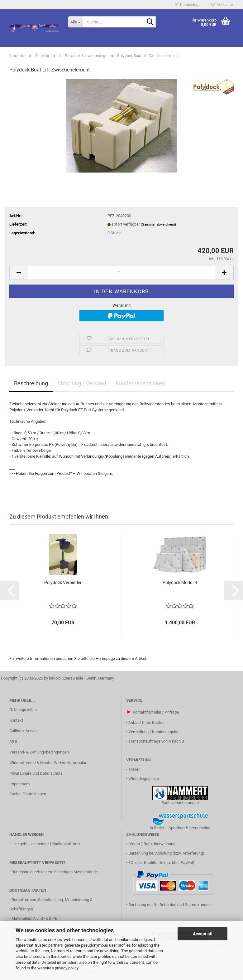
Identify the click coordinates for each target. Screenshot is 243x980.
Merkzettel (222, 5)
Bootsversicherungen (180, 803)
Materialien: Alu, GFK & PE (34, 918)
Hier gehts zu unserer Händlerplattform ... (48, 844)
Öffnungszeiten (23, 710)
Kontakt (16, 720)
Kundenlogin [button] (188, 5)
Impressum (19, 784)
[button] (19, 273)
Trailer (134, 769)
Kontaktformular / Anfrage (156, 712)
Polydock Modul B (180, 583)
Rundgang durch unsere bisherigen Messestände (55, 872)
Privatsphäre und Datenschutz (36, 773)
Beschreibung (31, 383)
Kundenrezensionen (140, 383)
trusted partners (49, 945)
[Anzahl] (121, 273)
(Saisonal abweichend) (158, 224)
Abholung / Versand (82, 383)
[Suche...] (75, 22)
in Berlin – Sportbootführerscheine (180, 828)
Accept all (203, 934)
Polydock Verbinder (63, 583)
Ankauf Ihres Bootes (146, 722)
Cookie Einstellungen (28, 794)
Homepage (105, 658)
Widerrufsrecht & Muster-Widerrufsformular (48, 763)
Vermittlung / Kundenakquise (154, 732)
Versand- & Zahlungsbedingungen (39, 752)
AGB (13, 741)
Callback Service (24, 731)
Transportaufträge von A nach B (156, 741)
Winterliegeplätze (144, 779)
